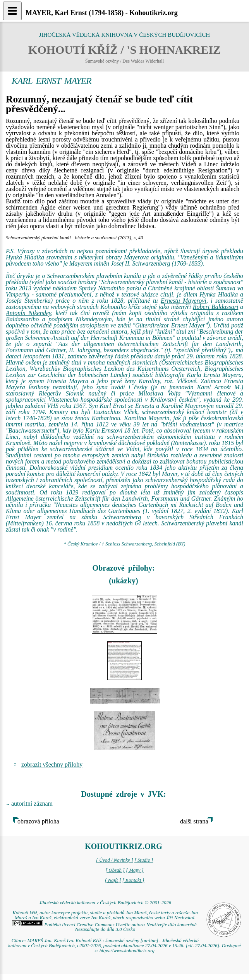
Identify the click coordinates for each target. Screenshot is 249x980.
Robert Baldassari (216, 307)
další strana (194, 821)
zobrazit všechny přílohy (52, 764)
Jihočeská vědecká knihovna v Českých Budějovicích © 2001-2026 (105, 903)
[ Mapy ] (135, 870)
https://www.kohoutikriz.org (127, 951)
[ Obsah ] (115, 870)
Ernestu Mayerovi (184, 301)
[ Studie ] (144, 860)
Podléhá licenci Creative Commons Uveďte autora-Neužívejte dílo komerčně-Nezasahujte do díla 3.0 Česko (105, 927)
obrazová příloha (38, 821)
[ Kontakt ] (133, 880)
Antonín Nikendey (28, 313)
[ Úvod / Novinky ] (115, 860)
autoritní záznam (32, 804)
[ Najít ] (113, 880)
